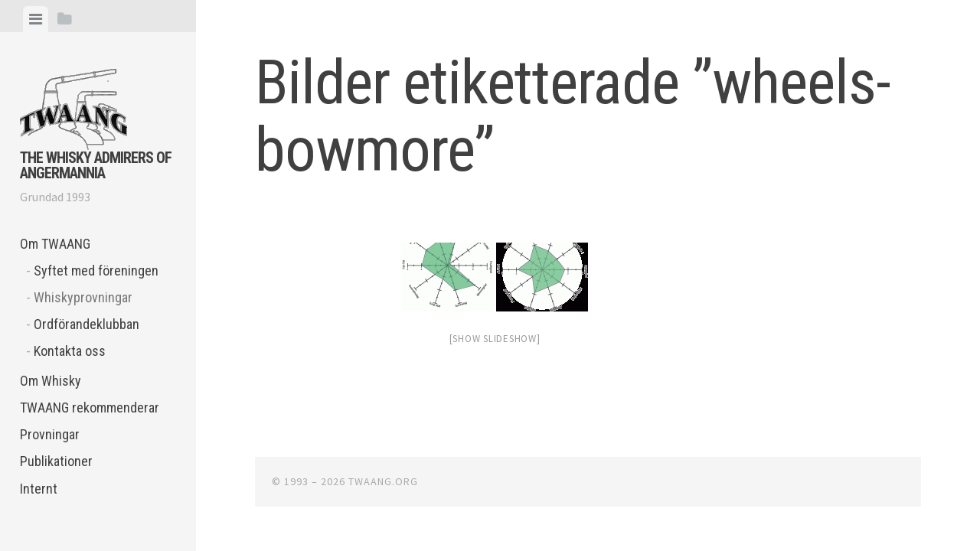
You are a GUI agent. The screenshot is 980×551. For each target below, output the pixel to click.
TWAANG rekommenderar (90, 408)
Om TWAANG (55, 244)
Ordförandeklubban (87, 324)
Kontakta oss (70, 351)
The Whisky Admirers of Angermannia (96, 165)
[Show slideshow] (495, 339)
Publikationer (56, 461)
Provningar (50, 434)
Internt (39, 489)
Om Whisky (51, 381)
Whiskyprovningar (83, 297)
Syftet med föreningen (96, 271)
